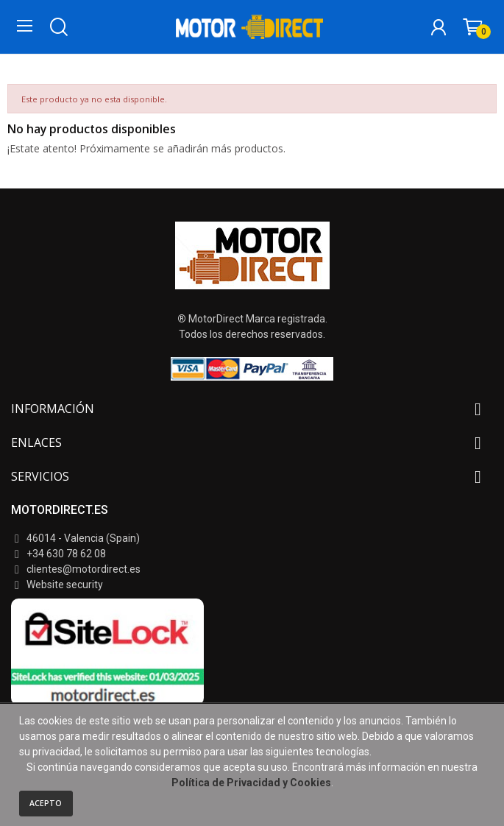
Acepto (46, 803)
